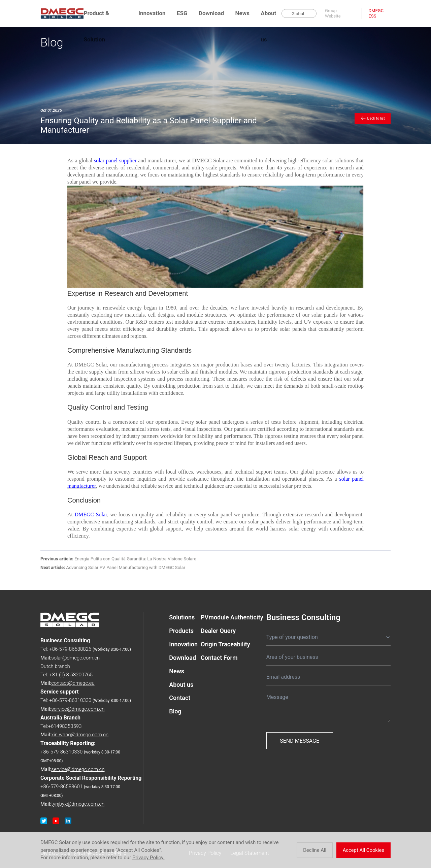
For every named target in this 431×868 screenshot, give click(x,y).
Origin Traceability (225, 644)
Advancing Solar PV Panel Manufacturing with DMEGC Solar (113, 570)
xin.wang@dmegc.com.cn (80, 735)
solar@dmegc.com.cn (75, 658)
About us (268, 18)
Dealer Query (218, 631)
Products (181, 631)
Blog (175, 712)
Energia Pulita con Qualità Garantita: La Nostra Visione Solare (118, 561)
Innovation (152, 13)
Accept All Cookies (365, 850)
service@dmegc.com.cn (78, 709)
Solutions (182, 617)
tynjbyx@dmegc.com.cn (78, 804)
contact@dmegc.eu (73, 683)
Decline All (318, 850)
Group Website (333, 13)
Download (211, 13)
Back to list (373, 118)
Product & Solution (96, 18)
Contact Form (219, 658)
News (242, 13)
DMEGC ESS (376, 13)
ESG (182, 13)
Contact (180, 698)
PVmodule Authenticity (232, 617)
